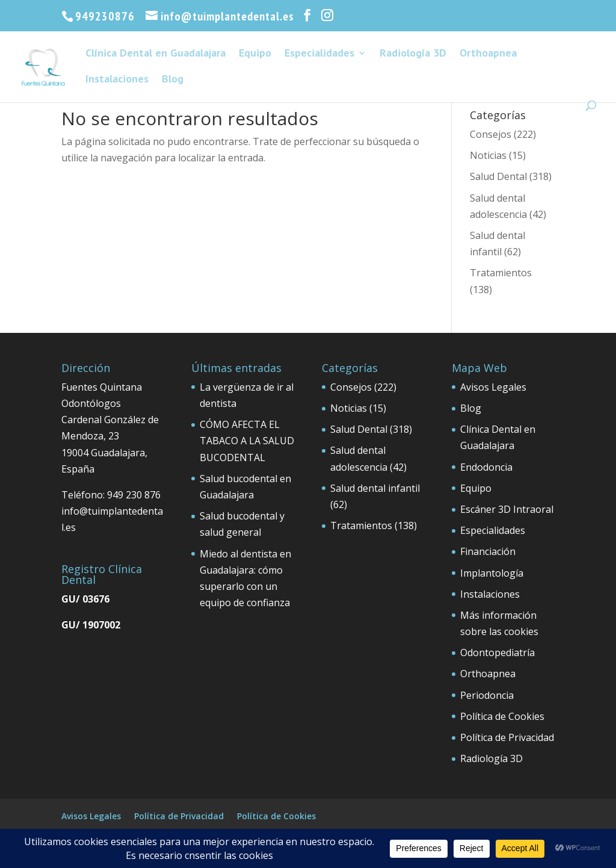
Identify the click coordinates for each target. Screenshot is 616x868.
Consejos (491, 134)
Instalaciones (117, 80)
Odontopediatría (497, 653)
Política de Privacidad (507, 737)
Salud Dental (498, 176)
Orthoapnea (488, 54)
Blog (173, 80)
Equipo (255, 54)
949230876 (105, 16)
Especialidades (319, 54)
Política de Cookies (502, 716)
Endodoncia (486, 467)
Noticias (488, 155)
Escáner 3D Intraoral (507, 509)
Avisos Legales (493, 387)
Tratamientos (501, 273)
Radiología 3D (413, 54)
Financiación (488, 551)
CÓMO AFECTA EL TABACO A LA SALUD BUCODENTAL (247, 441)
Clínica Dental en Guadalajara (156, 54)
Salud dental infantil (375, 488)
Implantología (492, 573)
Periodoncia (487, 695)
